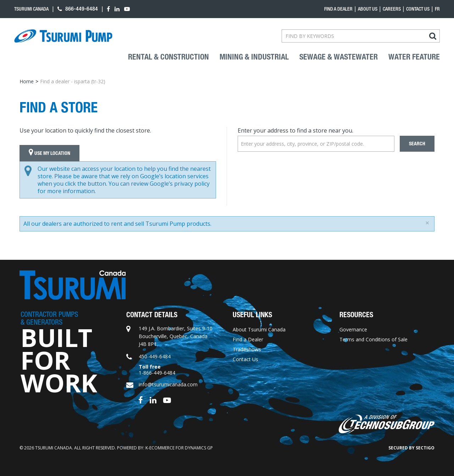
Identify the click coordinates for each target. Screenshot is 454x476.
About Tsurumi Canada (259, 329)
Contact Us (418, 9)
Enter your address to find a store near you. (295, 130)
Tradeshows (247, 349)
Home (27, 81)
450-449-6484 (155, 356)
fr (437, 9)
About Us (368, 9)
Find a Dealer (248, 339)
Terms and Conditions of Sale (373, 339)
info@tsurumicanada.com (168, 384)
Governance (353, 329)
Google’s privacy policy (180, 184)
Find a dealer (338, 9)
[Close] (427, 223)
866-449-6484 (78, 9)
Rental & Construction (168, 57)
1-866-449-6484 (157, 373)
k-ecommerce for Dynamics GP (179, 448)
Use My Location (49, 153)
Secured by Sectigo (411, 448)
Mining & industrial (254, 57)
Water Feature (414, 57)
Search (417, 144)
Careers (392, 9)
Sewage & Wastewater (339, 57)
